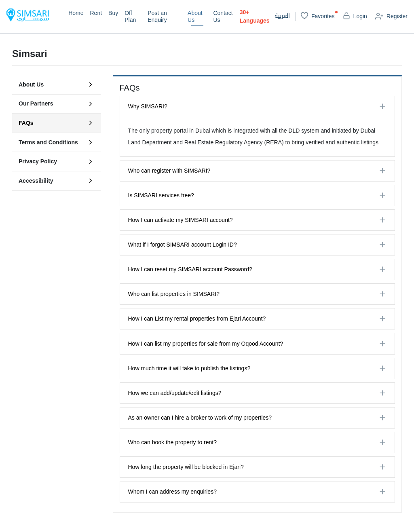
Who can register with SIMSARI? (169, 171)
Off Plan (130, 16)
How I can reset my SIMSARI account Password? (190, 269)
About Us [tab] (56, 84)
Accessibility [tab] (56, 181)
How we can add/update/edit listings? (175, 393)
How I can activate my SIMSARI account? (181, 220)
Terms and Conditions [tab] (56, 142)
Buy (113, 13)
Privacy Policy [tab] (56, 162)
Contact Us (223, 16)
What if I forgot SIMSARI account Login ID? (183, 245)
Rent (96, 13)
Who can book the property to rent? (172, 442)
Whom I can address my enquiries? (172, 492)
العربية (282, 16)
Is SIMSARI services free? (161, 195)
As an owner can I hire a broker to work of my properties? (200, 418)
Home (76, 13)
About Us (195, 16)
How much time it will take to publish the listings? (189, 368)
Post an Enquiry (157, 16)
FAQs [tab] (56, 123)
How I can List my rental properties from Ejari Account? (197, 319)
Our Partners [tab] (56, 104)
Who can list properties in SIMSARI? (174, 294)
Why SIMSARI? (148, 106)
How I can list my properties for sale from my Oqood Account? (206, 344)
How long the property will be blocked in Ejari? (186, 467)
